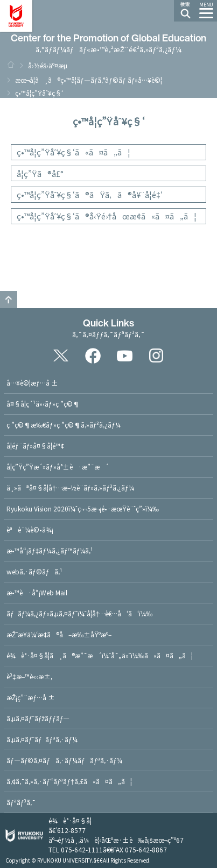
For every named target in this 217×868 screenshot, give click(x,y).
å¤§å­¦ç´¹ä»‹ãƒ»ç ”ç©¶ (43, 404)
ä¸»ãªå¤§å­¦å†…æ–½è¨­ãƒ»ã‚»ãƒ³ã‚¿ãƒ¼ (70, 488)
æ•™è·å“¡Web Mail (37, 592)
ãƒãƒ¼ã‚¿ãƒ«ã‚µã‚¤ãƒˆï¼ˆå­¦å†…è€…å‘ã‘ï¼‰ (79, 613)
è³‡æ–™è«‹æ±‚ (29, 676)
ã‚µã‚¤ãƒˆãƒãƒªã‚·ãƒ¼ (42, 739)
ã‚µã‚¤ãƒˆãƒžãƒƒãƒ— (38, 718)
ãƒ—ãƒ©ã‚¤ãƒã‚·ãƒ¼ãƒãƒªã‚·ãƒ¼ (64, 760)
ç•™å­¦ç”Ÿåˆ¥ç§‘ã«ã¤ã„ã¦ (73, 152)
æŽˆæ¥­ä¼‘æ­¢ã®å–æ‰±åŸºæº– (59, 634)
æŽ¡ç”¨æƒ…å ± (31, 697)
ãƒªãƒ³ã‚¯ (21, 802)
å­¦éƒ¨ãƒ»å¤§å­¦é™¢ (35, 446)
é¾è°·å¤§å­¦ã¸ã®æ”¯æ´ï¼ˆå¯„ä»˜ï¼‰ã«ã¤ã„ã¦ (100, 655)
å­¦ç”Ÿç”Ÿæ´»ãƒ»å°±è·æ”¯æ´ (58, 467)
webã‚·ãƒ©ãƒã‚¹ (34, 571)
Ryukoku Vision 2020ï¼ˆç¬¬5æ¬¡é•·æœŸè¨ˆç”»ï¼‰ (83, 508)
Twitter (61, 355)
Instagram (156, 355)
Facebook (93, 355)
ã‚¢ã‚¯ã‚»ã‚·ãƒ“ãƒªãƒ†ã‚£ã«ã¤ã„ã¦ (69, 781)
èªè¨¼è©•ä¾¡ (30, 529)
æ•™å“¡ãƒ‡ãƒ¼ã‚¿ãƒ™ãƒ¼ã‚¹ (50, 550)
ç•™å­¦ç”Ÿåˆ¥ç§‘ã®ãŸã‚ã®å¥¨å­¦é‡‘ (90, 194)
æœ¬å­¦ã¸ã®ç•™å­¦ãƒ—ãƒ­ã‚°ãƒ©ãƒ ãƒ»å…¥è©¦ (89, 80)
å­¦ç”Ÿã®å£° (40, 173)
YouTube (124, 355)
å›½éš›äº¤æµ (50, 65)
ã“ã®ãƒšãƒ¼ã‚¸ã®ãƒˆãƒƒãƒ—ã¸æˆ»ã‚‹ (9, 300)
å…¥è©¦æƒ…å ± (32, 383)
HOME (11, 65)
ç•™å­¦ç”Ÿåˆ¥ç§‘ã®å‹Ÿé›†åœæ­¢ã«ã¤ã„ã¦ (107, 216)
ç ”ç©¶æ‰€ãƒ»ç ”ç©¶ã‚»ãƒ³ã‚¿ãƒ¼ (64, 425)
